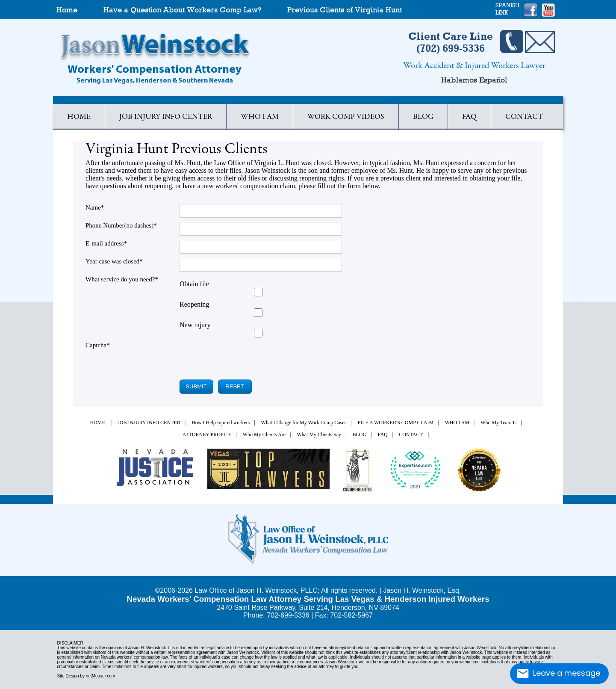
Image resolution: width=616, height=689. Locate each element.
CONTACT (524, 117)
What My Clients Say (319, 435)
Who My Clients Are (264, 435)
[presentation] (231, 358)
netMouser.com (100, 676)
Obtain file (194, 284)
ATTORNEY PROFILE (207, 435)
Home (67, 10)
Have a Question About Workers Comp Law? (182, 10)
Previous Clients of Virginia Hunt (345, 10)
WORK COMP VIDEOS (346, 117)
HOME (79, 117)
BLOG (423, 117)
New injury (195, 325)
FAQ (469, 117)
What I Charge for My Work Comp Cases (304, 423)
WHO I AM (260, 117)
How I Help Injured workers (221, 423)
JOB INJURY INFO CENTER (149, 423)
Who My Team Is (498, 423)
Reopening (194, 304)
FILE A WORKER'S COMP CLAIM (396, 423)
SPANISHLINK (507, 9)
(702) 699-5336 (451, 48)
